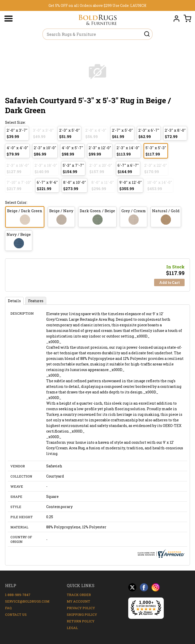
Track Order (79, 595)
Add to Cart (169, 282)
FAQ (8, 608)
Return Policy (81, 621)
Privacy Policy (81, 608)
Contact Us (16, 615)
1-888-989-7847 (18, 595)
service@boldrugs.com (27, 601)
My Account (78, 601)
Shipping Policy (82, 615)
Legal (72, 628)
